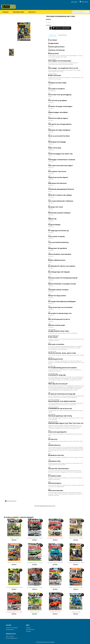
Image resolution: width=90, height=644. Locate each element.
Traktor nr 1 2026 (14, 538)
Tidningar (5, 12)
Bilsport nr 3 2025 (55, 587)
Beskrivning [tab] (52, 35)
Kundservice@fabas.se (12, 638)
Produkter (32, 12)
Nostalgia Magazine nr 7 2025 (35, 587)
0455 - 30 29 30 (10, 636)
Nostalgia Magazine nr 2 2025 (55, 563)
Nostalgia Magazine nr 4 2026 (14, 612)
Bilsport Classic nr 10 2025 (76, 538)
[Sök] (81, 12)
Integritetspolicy (10, 630)
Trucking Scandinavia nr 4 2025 (76, 563)
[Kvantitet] (48, 28)
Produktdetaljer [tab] (62, 35)
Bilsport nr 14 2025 (55, 612)
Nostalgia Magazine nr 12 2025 (35, 563)
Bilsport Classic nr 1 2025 (14, 563)
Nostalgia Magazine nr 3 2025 (35, 538)
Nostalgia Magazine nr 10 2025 (55, 538)
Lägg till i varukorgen (61, 28)
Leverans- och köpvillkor (12, 628)
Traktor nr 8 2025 (35, 612)
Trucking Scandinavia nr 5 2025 (14, 587)
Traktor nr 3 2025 (76, 612)
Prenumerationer (18, 12)
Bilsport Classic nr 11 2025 (76, 587)
